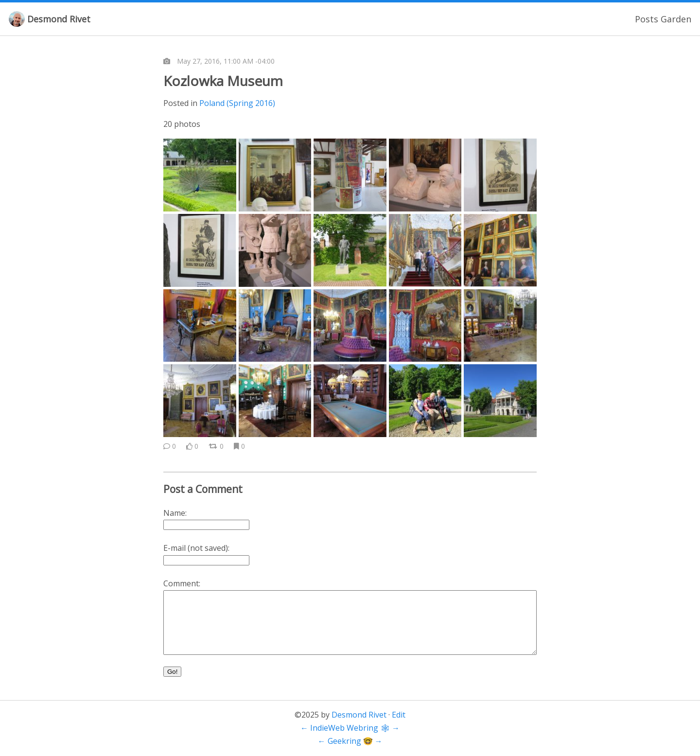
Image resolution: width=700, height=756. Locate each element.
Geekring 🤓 (350, 741)
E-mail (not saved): (196, 548)
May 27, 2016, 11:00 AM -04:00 (226, 61)
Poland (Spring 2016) (237, 103)
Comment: (182, 583)
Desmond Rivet (59, 19)
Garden (676, 19)
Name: (175, 513)
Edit (399, 715)
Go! (172, 672)
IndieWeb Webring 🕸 (350, 728)
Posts (647, 19)
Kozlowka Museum (223, 81)
